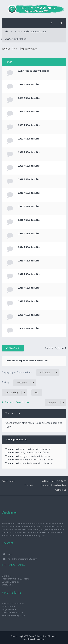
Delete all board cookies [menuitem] (54, 485)
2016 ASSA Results (29, 220)
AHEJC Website (9, 609)
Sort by (19, 383)
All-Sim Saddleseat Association (31, 32)
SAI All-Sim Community (13, 603)
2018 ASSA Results (29, 193)
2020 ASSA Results (29, 166)
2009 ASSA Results (29, 315)
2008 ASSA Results (29, 328)
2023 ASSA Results (29, 125)
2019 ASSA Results (29, 179)
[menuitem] (61, 23)
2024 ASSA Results (29, 111)
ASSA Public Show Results (34, 71)
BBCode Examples (11, 582)
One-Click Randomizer (13, 612)
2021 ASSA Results (29, 152)
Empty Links (8, 585)
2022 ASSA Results (29, 139)
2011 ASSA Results (29, 288)
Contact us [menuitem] (61, 490)
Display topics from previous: (31, 373)
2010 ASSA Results (29, 301)
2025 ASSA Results (29, 98)
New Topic (13, 348)
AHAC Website (9, 606)
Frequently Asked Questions (16, 579)
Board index (8, 481)
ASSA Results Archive (16, 39)
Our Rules (7, 576)
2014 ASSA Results (29, 247)
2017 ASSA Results (29, 206)
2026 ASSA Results (29, 84)
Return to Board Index (17, 402)
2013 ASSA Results (29, 261)
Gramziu (41, 639)
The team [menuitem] (29, 485)
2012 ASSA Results (29, 274)
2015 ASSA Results (29, 233)
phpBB (24, 636)
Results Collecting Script (13, 615)
